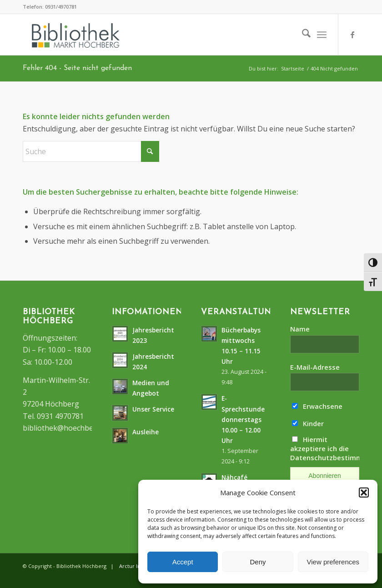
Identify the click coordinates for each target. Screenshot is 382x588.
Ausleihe (146, 432)
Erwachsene (317, 406)
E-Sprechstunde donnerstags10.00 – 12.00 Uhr (243, 419)
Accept (183, 562)
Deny (258, 562)
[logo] (76, 35)
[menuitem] (302, 35)
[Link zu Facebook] (352, 35)
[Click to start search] (150, 151)
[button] (364, 493)
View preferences (333, 562)
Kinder (308, 423)
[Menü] (322, 35)
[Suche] (302, 35)
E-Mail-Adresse (315, 367)
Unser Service (153, 409)
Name (300, 329)
